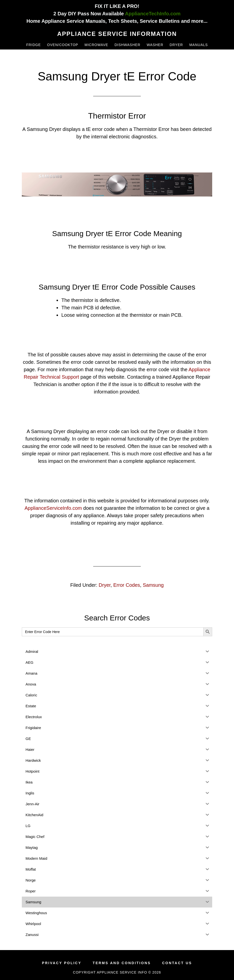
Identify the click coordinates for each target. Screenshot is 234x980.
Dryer (105, 585)
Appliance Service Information (117, 34)
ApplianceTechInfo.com (153, 14)
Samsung (153, 585)
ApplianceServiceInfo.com (53, 508)
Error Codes (127, 585)
